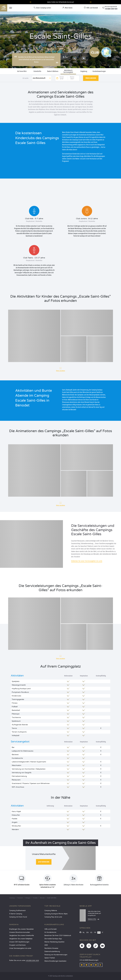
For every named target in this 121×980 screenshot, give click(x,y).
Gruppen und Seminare (17, 945)
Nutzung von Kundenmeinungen (56, 955)
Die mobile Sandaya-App (53, 939)
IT (102, 933)
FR (95, 933)
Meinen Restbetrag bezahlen (54, 942)
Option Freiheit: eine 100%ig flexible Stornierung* (61, 2)
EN (87, 933)
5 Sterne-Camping (16, 914)
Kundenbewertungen (99, 71)
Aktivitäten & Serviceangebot (68, 71)
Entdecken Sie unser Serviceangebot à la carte (87, 561)
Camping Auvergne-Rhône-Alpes (56, 914)
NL (84, 933)
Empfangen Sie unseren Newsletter (22, 929)
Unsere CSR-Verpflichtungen (19, 942)
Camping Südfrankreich (17, 911)
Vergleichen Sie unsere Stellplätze (21, 939)
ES (91, 933)
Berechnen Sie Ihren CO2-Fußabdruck (58, 936)
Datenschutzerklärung (52, 951)
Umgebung (84, 71)
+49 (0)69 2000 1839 (32, 961)
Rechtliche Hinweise (51, 948)
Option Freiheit (50, 958)
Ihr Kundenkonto (50, 932)
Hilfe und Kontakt (51, 929)
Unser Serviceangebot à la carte (20, 948)
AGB (46, 945)
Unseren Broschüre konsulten (20, 932)
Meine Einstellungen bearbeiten (55, 961)
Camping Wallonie (51, 911)
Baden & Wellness (53, 71)
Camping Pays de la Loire (53, 917)
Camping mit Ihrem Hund (18, 917)
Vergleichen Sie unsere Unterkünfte (22, 936)
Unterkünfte (37, 71)
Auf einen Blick (22, 71)
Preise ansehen (91, 78)
